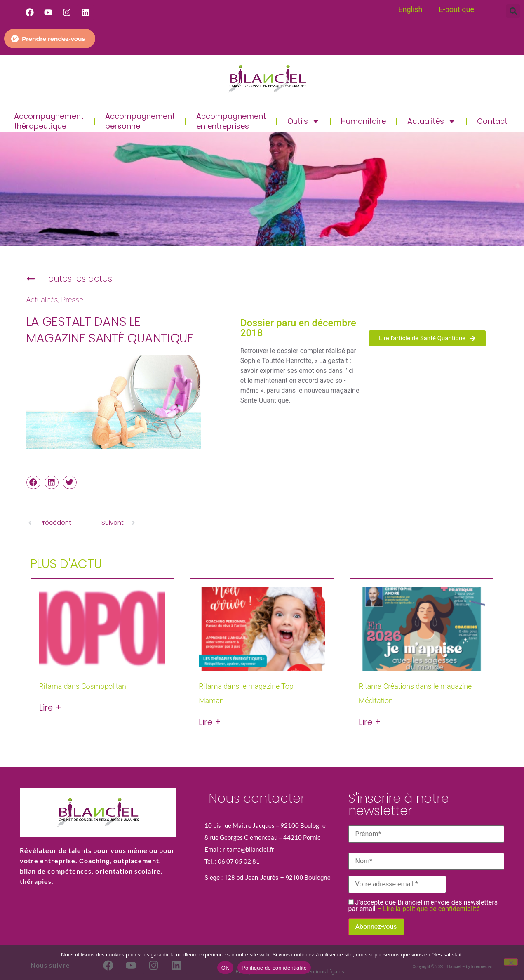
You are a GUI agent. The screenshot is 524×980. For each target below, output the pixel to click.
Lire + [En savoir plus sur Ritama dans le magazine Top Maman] (210, 722)
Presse (72, 300)
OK (225, 968)
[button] (513, 11)
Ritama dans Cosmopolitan (83, 686)
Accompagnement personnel (140, 121)
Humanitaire (363, 121)
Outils (303, 121)
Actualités (431, 121)
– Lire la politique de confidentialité (429, 909)
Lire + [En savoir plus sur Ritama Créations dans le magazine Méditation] (370, 722)
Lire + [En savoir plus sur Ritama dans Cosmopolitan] (50, 708)
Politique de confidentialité (274, 968)
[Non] (511, 962)
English (410, 9)
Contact (492, 121)
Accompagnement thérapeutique (49, 121)
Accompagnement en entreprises (231, 121)
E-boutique (456, 9)
